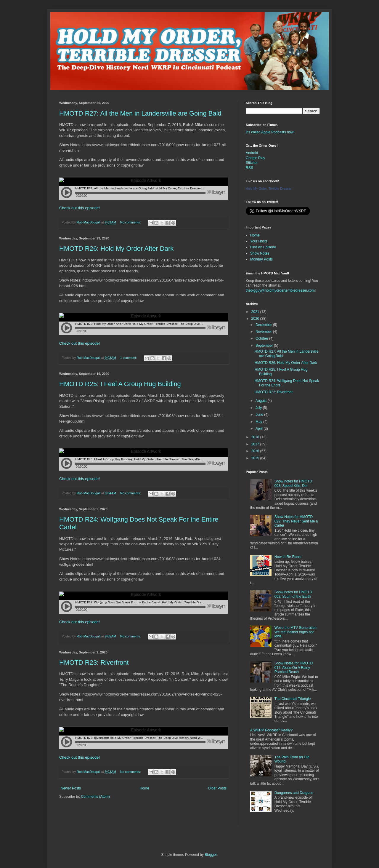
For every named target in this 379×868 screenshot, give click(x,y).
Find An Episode (263, 247)
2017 (256, 444)
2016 (256, 451)
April (260, 429)
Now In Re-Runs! (288, 557)
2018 (256, 437)
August (262, 401)
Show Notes (260, 253)
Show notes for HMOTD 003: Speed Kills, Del (293, 483)
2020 (256, 319)
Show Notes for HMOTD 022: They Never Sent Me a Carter (296, 521)
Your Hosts (259, 241)
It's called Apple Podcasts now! (270, 132)
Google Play (255, 158)
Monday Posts (261, 259)
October (262, 338)
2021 (256, 312)
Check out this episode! (80, 208)
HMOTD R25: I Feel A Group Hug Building (120, 384)
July (259, 408)
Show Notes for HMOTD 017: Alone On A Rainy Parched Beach (294, 668)
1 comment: (129, 358)
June (260, 415)
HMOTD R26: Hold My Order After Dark (116, 248)
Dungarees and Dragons (294, 793)
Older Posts (217, 788)
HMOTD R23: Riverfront (94, 662)
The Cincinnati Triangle (293, 699)
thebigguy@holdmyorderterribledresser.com (280, 290)
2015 (256, 458)
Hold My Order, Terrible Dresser (269, 188)
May (259, 422)
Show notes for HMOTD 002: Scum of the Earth (293, 594)
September (265, 346)
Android (252, 153)
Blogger (211, 855)
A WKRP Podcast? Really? (271, 730)
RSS (249, 168)
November (264, 332)
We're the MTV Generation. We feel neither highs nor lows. (296, 632)
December (264, 325)
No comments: (131, 222)
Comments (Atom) (95, 797)
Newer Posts (71, 788)
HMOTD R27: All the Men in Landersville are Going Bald (140, 113)
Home (144, 788)
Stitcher (252, 163)
